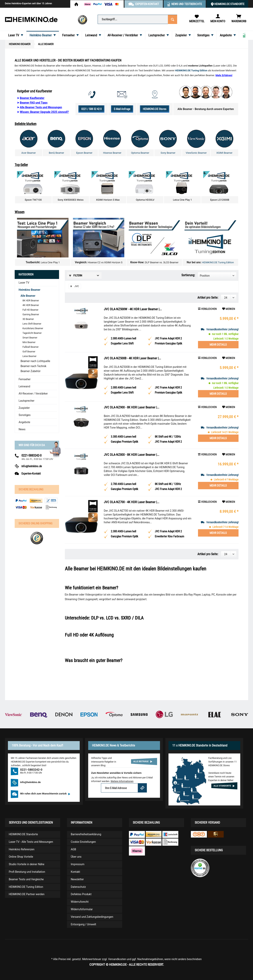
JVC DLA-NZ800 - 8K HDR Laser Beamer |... (132, 455)
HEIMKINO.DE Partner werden (27, 894)
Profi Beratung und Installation (27, 872)
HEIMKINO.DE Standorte (229, 4)
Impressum (78, 864)
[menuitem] (137, 19)
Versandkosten (117, 959)
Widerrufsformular (82, 909)
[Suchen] (173, 19)
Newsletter (77, 879)
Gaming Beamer (31, 314)
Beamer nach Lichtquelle (35, 361)
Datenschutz (78, 887)
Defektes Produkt (81, 894)
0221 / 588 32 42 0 (91, 109)
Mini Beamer (29, 342)
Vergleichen (207, 309)
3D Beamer (28, 319)
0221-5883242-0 (31, 455)
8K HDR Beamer (31, 301)
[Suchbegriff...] (137, 19)
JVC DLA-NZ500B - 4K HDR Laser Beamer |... (132, 358)
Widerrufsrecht (80, 902)
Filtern (76, 275)
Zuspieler (24, 408)
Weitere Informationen (122, 781)
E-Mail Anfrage (122, 109)
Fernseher (25, 379)
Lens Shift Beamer (32, 324)
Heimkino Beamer (30, 290)
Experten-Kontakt (31, 474)
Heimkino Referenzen (22, 849)
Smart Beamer (30, 338)
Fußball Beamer (31, 347)
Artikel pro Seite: (208, 298)
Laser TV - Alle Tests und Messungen (31, 842)
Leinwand (25, 386)
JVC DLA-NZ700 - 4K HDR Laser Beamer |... (132, 502)
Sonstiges (25, 415)
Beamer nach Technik (34, 366)
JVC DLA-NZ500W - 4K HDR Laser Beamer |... (133, 309)
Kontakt (75, 872)
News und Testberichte (187, 4)
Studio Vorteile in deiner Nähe (27, 864)
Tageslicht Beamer (32, 333)
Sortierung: (188, 275)
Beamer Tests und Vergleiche (26, 879)
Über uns (76, 857)
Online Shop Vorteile (21, 857)
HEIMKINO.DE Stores (155, 109)
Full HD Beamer (31, 310)
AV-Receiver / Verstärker (33, 394)
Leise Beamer (30, 356)
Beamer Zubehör (31, 371)
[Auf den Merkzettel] (229, 309)
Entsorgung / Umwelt (83, 924)
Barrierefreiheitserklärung (86, 834)
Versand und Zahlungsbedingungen (92, 917)
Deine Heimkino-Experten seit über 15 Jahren (29, 3)
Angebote (25, 422)
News (22, 429)
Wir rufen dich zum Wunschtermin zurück (45, 794)
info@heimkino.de (32, 466)
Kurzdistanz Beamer (33, 328)
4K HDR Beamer (31, 305)
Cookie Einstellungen (83, 842)
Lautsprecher (27, 401)
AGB (73, 849)
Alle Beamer (28, 296)
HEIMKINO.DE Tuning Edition (218, 262)
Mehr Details (218, 345)
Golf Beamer (29, 352)
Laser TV (24, 283)
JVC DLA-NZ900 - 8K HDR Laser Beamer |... (132, 407)
